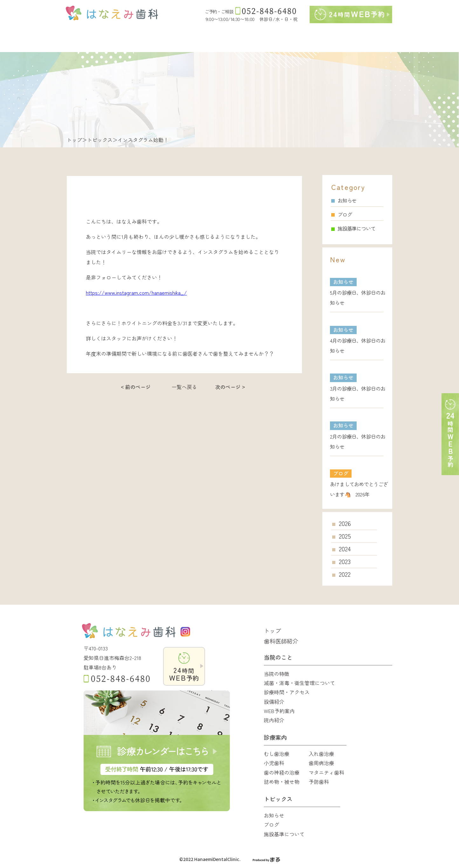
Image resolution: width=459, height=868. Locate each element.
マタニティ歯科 (326, 772)
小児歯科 (274, 763)
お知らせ (344, 200)
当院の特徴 (277, 674)
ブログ (341, 214)
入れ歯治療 (321, 754)
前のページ (138, 387)
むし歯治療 (277, 754)
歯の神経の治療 (282, 772)
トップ (74, 140)
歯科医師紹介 (281, 641)
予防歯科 (319, 782)
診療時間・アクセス (287, 692)
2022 (345, 574)
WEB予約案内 (279, 711)
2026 (345, 523)
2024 (345, 549)
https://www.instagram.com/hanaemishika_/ (136, 293)
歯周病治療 (321, 763)
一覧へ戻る (184, 387)
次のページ (228, 387)
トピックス (100, 140)
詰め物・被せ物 (282, 782)
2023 (345, 562)
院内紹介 (274, 720)
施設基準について (353, 228)
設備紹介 (274, 702)
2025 (345, 536)
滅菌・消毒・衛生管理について (299, 683)
